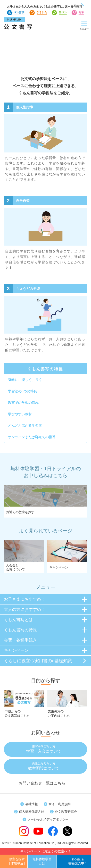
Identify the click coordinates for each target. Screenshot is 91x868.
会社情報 (32, 804)
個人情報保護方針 (32, 812)
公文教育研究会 (66, 812)
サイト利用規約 (60, 804)
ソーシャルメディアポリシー (48, 819)
